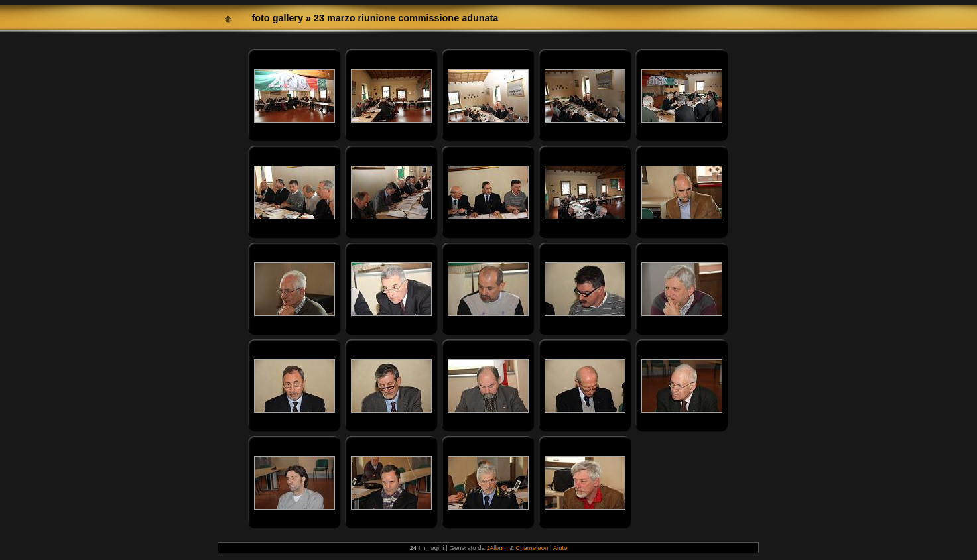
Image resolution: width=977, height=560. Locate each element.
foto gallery (277, 18)
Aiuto (560, 548)
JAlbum (497, 548)
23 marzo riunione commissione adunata (406, 18)
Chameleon (532, 548)
